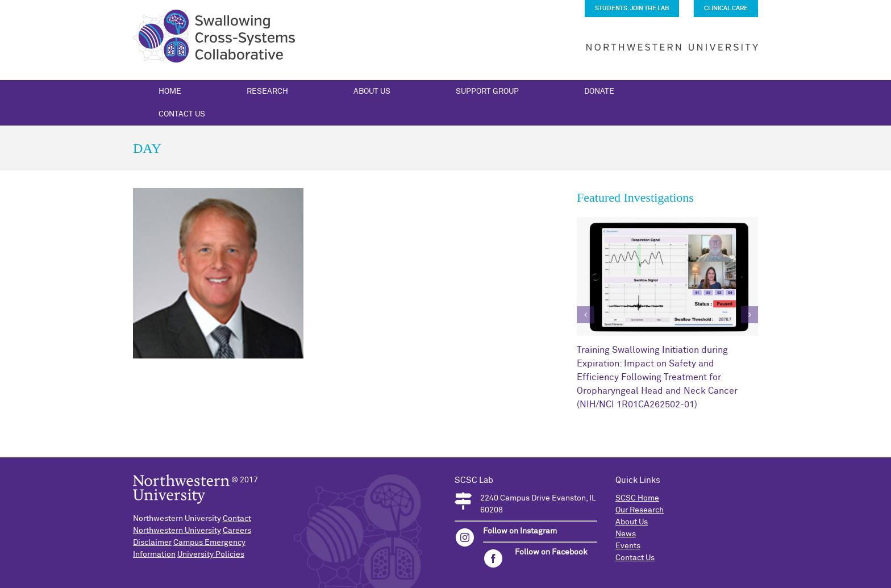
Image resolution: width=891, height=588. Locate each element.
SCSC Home (637, 498)
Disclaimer (152, 543)
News (626, 534)
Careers (237, 531)
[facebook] (493, 558)
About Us (632, 522)
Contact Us (635, 558)
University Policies (211, 554)
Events (628, 546)
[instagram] (465, 537)
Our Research (640, 510)
